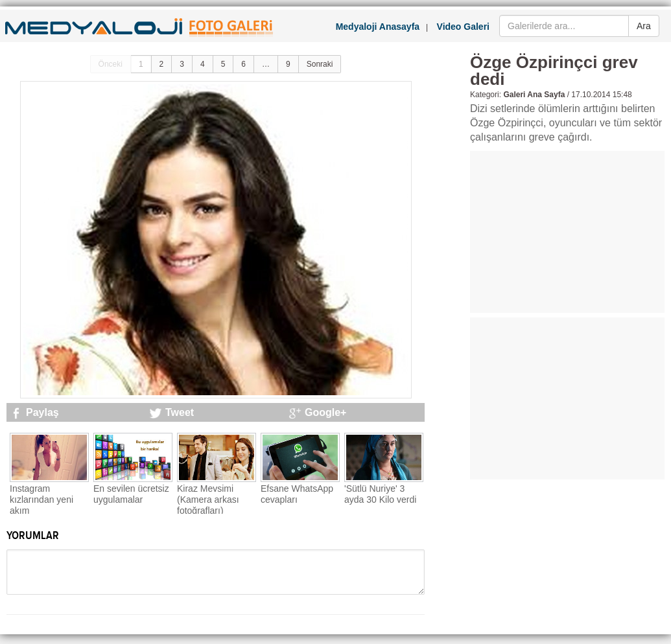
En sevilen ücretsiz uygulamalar (131, 494)
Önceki (111, 64)
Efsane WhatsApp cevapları (297, 494)
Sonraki (320, 64)
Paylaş (42, 412)
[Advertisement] (567, 232)
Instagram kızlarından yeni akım (41, 500)
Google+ (325, 412)
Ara (644, 26)
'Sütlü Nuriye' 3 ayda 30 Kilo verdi (380, 494)
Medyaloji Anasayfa (378, 27)
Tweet (180, 412)
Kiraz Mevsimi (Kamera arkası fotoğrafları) (208, 500)
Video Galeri (463, 27)
